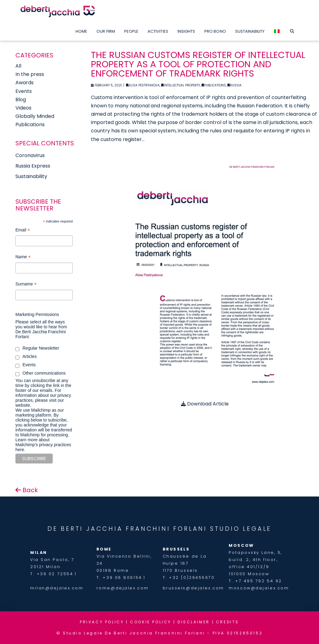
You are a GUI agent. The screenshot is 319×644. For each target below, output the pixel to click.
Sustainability (31, 176)
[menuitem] (277, 30)
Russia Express (33, 166)
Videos (23, 108)
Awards (25, 83)
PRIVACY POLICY (102, 622)
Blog (21, 100)
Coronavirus (30, 155)
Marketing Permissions (37, 314)
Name (23, 258)
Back (27, 490)
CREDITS (228, 622)
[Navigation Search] (292, 30)
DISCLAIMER (194, 622)
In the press (30, 74)
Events (24, 91)
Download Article (205, 404)
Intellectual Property (181, 85)
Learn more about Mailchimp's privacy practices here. (43, 445)
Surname (26, 285)
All (18, 66)
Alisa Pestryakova (143, 85)
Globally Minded (35, 116)
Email (23, 231)
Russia (235, 85)
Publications (214, 85)
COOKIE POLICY (151, 622)
